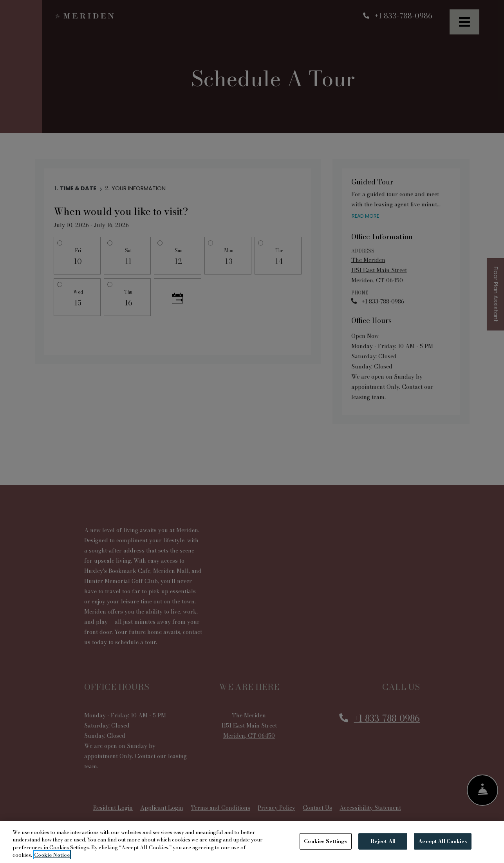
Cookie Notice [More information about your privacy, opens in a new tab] (52, 855)
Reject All (383, 841)
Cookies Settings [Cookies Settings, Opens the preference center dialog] (326, 841)
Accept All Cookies (443, 841)
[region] (252, 842)
